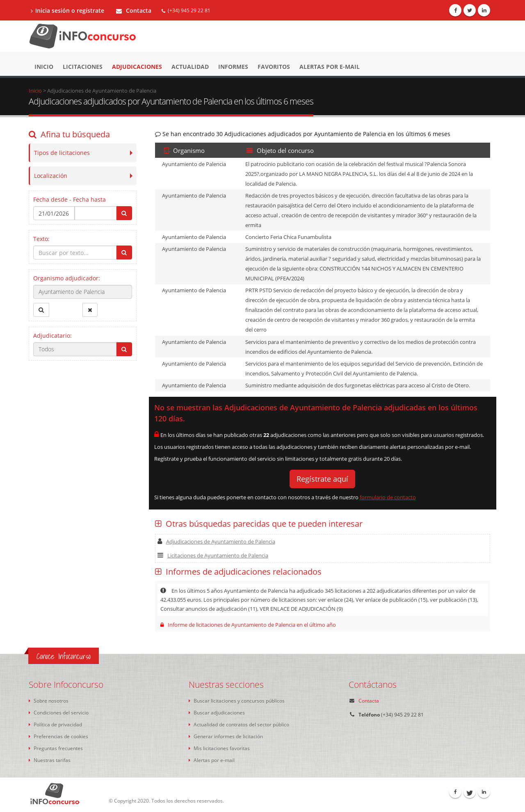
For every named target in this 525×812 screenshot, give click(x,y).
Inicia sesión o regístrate (67, 10)
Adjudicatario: (52, 335)
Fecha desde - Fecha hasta (70, 199)
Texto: (41, 239)
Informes (233, 67)
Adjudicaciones (137, 67)
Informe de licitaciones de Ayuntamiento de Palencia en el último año (248, 625)
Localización (51, 176)
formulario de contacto (388, 497)
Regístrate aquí (322, 479)
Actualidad (190, 67)
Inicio (44, 67)
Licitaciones (83, 67)
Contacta (134, 10)
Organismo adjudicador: (67, 278)
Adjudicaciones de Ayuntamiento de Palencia (216, 541)
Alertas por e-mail (330, 67)
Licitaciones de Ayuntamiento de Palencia (213, 555)
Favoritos (274, 67)
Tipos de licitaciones (62, 153)
